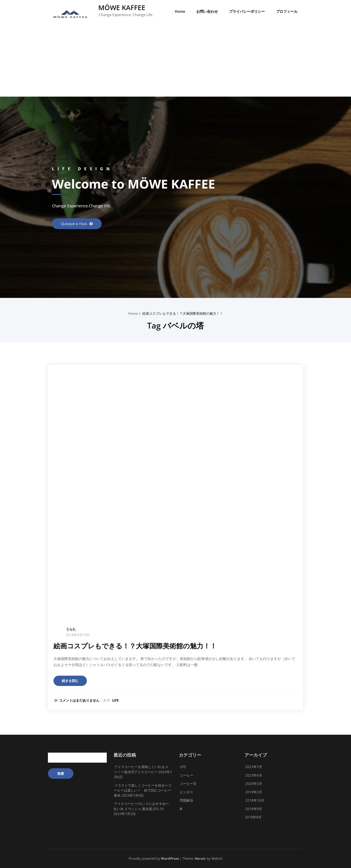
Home (180, 11)
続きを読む (70, 681)
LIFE (115, 700)
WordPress (170, 858)
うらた (71, 629)
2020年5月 (254, 783)
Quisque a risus (74, 224)
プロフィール (287, 11)
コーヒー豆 (188, 783)
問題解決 (186, 800)
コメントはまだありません (79, 700)
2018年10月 (255, 800)
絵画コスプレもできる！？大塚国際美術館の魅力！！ (183, 313)
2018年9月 (254, 809)
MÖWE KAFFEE (122, 7)
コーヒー (186, 775)
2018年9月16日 (78, 635)
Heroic (200, 858)
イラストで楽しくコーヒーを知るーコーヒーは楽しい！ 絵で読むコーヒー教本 (143, 790)
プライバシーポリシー (247, 11)
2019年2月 (254, 792)
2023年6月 (254, 775)
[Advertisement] (175, 63)
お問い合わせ (207, 11)
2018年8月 (253, 817)
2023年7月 (254, 767)
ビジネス (186, 792)
